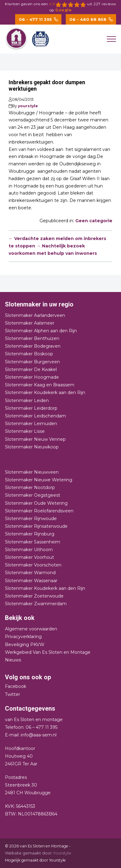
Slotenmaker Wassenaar (31, 581)
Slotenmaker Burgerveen (32, 362)
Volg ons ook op (28, 677)
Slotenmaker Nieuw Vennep (35, 439)
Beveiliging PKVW (25, 645)
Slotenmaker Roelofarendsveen (39, 511)
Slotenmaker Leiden (27, 400)
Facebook (16, 686)
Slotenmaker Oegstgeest (33, 495)
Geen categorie (94, 221)
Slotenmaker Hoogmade (32, 377)
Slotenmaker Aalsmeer (30, 323)
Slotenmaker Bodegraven (33, 346)
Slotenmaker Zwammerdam (36, 604)
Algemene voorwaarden (31, 629)
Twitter (13, 694)
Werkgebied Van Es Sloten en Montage (48, 652)
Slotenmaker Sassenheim (33, 542)
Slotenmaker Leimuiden (31, 424)
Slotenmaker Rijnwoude (31, 519)
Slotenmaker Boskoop (29, 354)
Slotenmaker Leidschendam (35, 416)
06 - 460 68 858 (91, 19)
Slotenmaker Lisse (25, 431)
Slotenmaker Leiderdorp (31, 408)
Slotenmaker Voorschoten (33, 565)
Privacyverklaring (23, 637)
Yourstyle (62, 853)
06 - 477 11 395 (38, 19)
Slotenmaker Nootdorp (30, 487)
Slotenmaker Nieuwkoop (32, 447)
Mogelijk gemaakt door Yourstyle (35, 860)
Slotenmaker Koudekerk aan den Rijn (45, 393)
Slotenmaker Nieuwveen (32, 472)
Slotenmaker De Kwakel (31, 369)
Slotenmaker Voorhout (29, 557)
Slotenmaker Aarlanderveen (35, 315)
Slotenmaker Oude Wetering (36, 503)
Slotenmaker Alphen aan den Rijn (41, 331)
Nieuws (13, 660)
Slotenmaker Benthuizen (32, 338)
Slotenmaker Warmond (30, 573)
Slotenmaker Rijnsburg (30, 534)
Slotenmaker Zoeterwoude (34, 596)
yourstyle (28, 106)
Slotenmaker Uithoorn (29, 550)
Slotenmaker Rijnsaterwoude (36, 526)
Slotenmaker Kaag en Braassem (40, 385)
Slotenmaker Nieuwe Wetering (39, 480)
